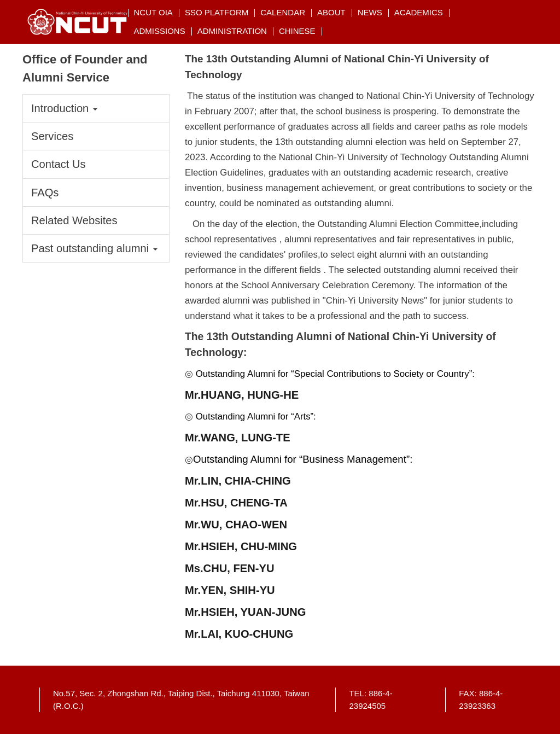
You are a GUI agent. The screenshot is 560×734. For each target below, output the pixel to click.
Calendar (283, 12)
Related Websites (74, 220)
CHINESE (297, 31)
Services (52, 136)
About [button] (331, 12)
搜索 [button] (518, 12)
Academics (419, 12)
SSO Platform (217, 12)
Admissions (159, 31)
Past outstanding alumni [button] (94, 248)
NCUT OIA (153, 12)
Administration (232, 31)
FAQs (45, 193)
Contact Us (59, 164)
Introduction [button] (64, 108)
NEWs (370, 12)
